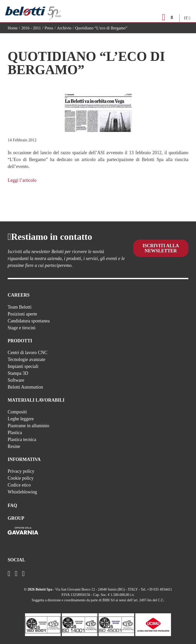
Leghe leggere (21, 419)
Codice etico (19, 485)
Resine (14, 446)
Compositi (17, 412)
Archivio (64, 28)
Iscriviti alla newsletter (161, 252)
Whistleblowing (22, 492)
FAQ (12, 505)
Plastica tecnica (22, 439)
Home (13, 28)
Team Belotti (20, 307)
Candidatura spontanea (29, 321)
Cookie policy (21, 478)
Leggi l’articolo (22, 180)
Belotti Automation (25, 387)
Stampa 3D (18, 373)
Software (16, 380)
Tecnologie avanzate (26, 359)
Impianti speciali (23, 366)
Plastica (15, 433)
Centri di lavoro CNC (28, 353)
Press (49, 28)
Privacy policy (21, 471)
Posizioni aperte (22, 314)
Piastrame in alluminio (28, 426)
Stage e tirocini (22, 328)
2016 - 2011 (31, 28)
